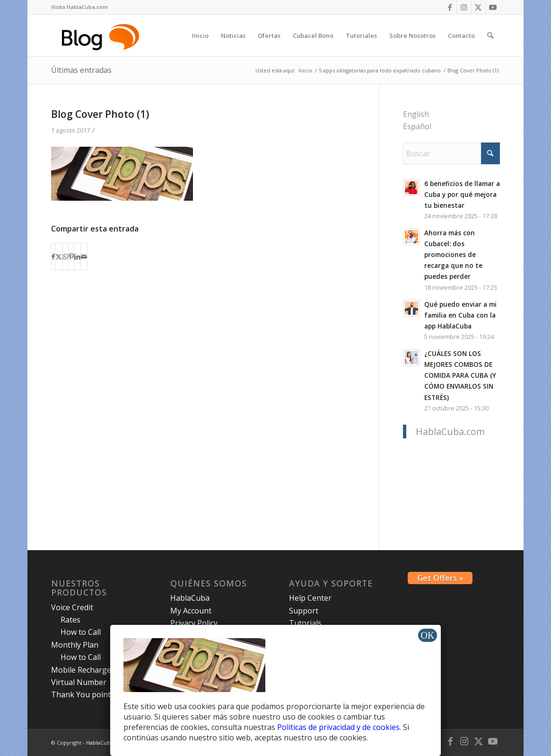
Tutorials (305, 623)
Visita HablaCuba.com (79, 7)
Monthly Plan (75, 645)
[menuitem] (79, 7)
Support (304, 611)
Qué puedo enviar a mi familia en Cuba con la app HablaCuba (460, 315)
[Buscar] (490, 36)
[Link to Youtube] (493, 7)
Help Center (310, 598)
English (416, 114)
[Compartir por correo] (84, 257)
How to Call (81, 632)
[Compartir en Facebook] (53, 257)
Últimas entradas (81, 70)
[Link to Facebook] (450, 7)
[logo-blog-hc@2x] (102, 36)
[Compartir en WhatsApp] (65, 257)
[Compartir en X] (59, 257)
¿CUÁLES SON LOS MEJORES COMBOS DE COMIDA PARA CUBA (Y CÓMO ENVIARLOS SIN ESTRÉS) (460, 375)
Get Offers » (440, 578)
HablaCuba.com (450, 431)
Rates (70, 620)
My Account (191, 611)
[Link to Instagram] (464, 7)
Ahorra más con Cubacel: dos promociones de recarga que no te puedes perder (453, 254)
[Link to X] (478, 7)
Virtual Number (79, 682)
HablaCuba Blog (106, 743)
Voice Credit (72, 607)
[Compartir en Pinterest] (71, 257)
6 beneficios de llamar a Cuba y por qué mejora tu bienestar (462, 194)
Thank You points (83, 694)
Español (417, 126)
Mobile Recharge (81, 670)
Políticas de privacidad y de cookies (338, 727)
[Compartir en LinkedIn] (77, 257)
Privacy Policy (194, 623)
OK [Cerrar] (428, 635)
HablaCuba (190, 598)
